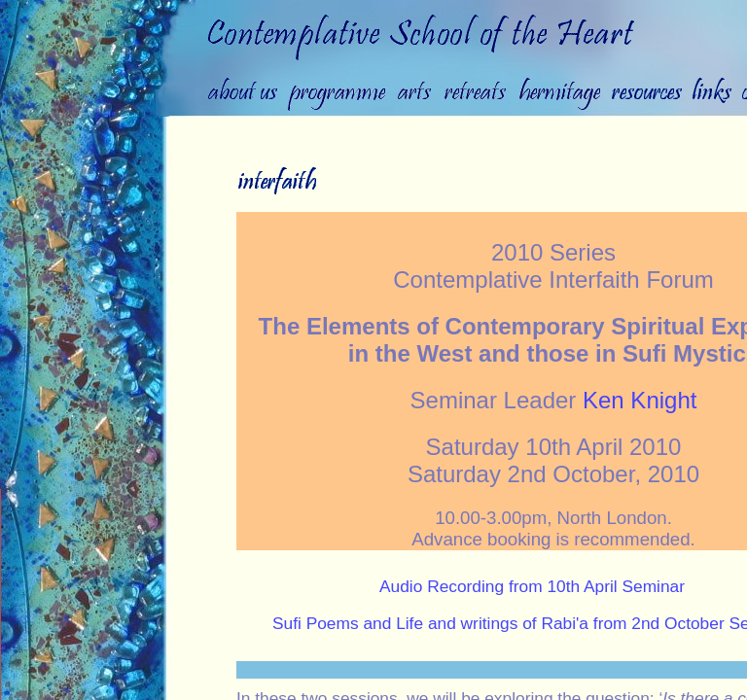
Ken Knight (640, 400)
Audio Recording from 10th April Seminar (532, 586)
